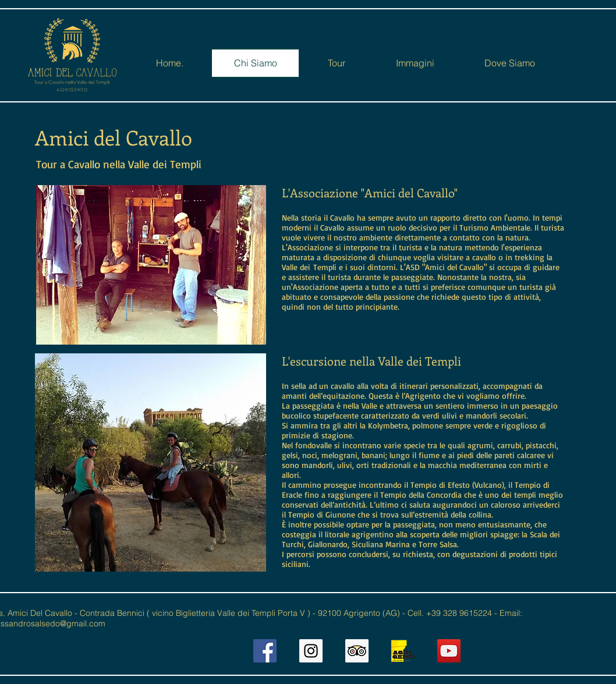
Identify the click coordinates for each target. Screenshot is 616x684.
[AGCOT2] (403, 651)
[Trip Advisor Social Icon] (357, 651)
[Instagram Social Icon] (311, 651)
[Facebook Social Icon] (265, 651)
